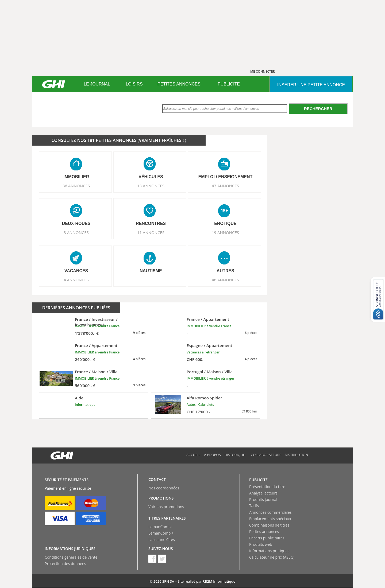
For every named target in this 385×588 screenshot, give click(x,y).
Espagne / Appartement (209, 345)
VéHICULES (151, 177)
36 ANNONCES (76, 186)
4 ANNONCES (76, 280)
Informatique (85, 405)
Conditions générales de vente (71, 557)
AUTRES (225, 271)
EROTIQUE (225, 223)
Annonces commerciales (270, 512)
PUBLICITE (229, 84)
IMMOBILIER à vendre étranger (210, 378)
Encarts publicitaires (267, 538)
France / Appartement (208, 319)
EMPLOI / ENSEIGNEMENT (226, 177)
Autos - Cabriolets (200, 405)
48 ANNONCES (225, 280)
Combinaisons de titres (269, 525)
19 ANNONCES (225, 232)
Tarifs (254, 506)
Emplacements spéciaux (270, 519)
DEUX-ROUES (76, 223)
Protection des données (65, 564)
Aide (79, 398)
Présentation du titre (267, 487)
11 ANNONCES (151, 232)
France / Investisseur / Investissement (96, 322)
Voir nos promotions (166, 507)
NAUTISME (151, 271)
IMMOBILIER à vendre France (209, 326)
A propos (212, 455)
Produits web (261, 544)
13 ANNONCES (151, 186)
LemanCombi (160, 527)
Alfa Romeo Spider (204, 398)
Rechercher (318, 109)
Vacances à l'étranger (203, 352)
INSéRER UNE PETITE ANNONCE (311, 85)
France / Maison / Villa (96, 372)
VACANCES (76, 271)
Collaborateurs (266, 455)
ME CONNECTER (263, 71)
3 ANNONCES (76, 232)
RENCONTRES (151, 223)
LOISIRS (134, 84)
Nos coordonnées (164, 488)
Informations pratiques (269, 551)
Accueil (193, 455)
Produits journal (263, 499)
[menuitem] (97, 84)
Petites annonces (264, 531)
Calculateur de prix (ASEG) (272, 557)
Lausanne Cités (162, 540)
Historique (235, 455)
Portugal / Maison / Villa (210, 372)
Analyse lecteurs (263, 493)
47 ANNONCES (225, 186)
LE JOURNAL (97, 84)
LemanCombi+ (161, 533)
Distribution (297, 455)
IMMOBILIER (76, 177)
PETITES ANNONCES (179, 84)
